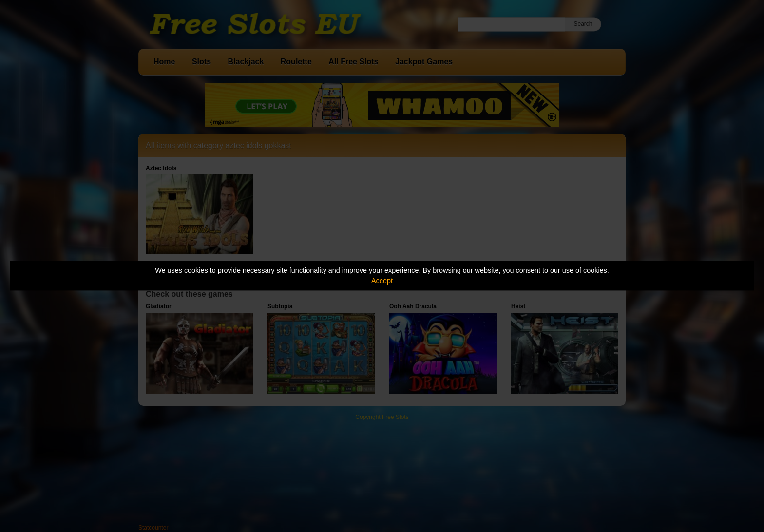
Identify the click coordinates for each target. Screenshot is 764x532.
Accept (382, 281)
